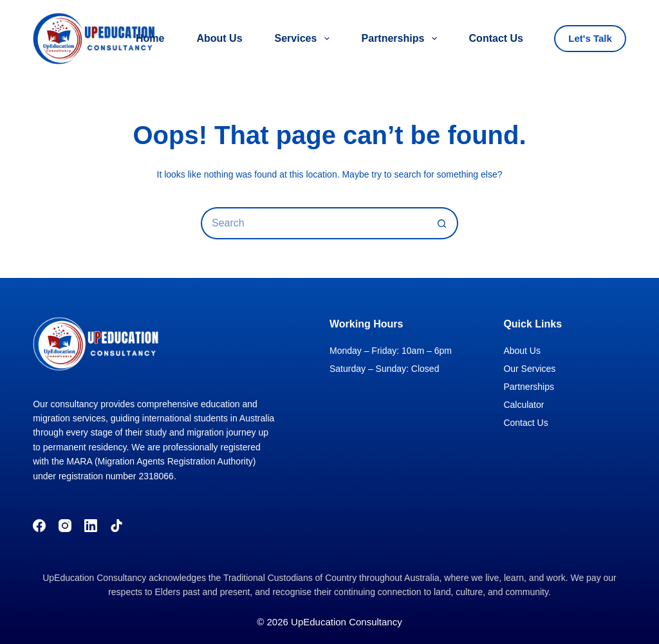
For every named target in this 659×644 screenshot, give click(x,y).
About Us (219, 38)
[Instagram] (65, 526)
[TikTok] (116, 526)
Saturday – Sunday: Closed (384, 369)
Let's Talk (590, 38)
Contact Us (496, 38)
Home (150, 38)
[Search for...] (313, 223)
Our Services (529, 369)
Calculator (524, 405)
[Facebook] (39, 526)
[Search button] (442, 223)
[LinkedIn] (91, 526)
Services (305, 39)
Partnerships (402, 39)
